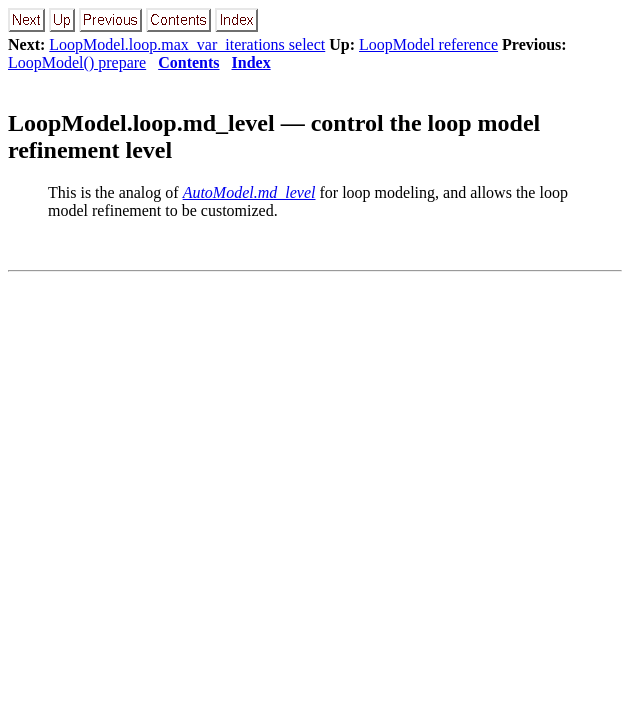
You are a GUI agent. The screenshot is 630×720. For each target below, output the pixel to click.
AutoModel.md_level (249, 192)
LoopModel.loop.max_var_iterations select (187, 44)
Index (251, 62)
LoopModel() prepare (77, 62)
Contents (188, 62)
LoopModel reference (428, 44)
